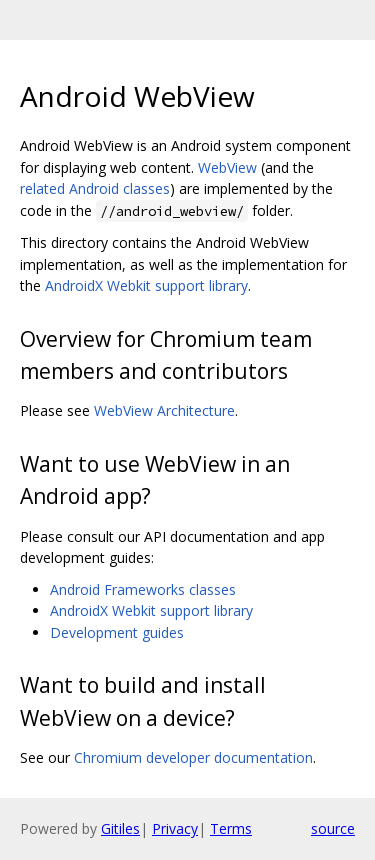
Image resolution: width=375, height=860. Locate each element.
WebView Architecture (164, 410)
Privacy (175, 828)
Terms (231, 828)
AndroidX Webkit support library (146, 285)
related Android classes (95, 188)
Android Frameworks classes (143, 589)
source (333, 828)
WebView (227, 167)
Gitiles (120, 828)
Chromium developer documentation (193, 757)
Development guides (117, 632)
